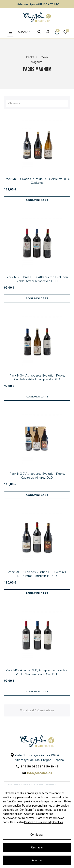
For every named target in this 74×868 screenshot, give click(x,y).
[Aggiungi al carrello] (37, 200)
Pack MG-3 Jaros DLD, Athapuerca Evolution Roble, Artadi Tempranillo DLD (37, 279)
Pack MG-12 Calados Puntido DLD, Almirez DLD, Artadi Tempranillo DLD (37, 574)
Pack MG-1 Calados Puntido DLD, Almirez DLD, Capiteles (37, 181)
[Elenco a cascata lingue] (21, 32)
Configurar (37, 835)
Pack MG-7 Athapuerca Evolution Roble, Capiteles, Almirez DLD (37, 476)
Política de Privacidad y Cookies (44, 822)
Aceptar (37, 860)
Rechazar (37, 847)
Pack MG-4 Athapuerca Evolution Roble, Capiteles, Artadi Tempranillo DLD (37, 378)
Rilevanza (38, 103)
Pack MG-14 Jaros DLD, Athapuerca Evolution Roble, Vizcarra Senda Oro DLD (37, 672)
